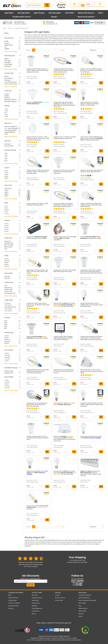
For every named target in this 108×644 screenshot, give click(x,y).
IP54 (6, 325)
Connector (7, 80)
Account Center (37, 593)
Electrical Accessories (86, 17)
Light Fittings (39, 13)
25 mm (6, 229)
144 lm (6, 177)
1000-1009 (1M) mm (10, 307)
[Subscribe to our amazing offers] (31, 581)
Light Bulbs (9, 13)
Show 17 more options (11, 313)
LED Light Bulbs (23, 13)
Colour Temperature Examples (87, 600)
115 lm (6, 173)
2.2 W (6, 115)
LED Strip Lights (55, 13)
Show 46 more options (11, 119)
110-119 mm (8, 309)
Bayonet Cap (8, 288)
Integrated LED (9, 373)
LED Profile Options (84, 598)
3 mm (6, 208)
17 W (6, 157)
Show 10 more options (11, 363)
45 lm (6, 171)
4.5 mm (7, 210)
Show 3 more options (11, 199)
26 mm (6, 231)
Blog (10, 595)
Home (4, 28)
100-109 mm (8, 305)
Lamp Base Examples (85, 595)
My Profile (35, 595)
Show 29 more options (11, 269)
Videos (81, 616)
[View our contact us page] (75, 5)
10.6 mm (7, 355)
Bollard (6, 59)
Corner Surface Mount (11, 84)
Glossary (81, 614)
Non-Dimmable (9, 146)
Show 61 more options (11, 181)
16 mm (6, 226)
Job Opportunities (14, 606)
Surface (7, 343)
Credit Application (37, 608)
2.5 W (6, 116)
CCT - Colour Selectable (11, 128)
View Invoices (36, 603)
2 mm (6, 206)
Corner (6, 338)
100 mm (7, 266)
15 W (6, 155)
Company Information (16, 593)
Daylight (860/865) (10, 132)
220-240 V (7, 278)
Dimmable (7, 144)
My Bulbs (34, 606)
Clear (6, 249)
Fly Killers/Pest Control (21, 17)
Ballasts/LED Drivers (86, 13)
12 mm (6, 361)
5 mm (6, 212)
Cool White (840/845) (10, 130)
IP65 (6, 326)
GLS (6, 47)
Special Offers (83, 611)
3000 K (6, 192)
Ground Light (8, 64)
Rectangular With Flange (11, 100)
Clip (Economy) (9, 371)
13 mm (6, 384)
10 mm (6, 224)
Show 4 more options (11, 51)
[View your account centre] (100, 5)
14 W (6, 153)
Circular (7, 94)
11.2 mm (7, 359)
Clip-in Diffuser (9, 78)
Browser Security (60, 598)
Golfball (7, 49)
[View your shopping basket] (87, 5)
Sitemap (11, 608)
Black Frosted (8, 247)
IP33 (6, 323)
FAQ (80, 606)
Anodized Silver (9, 243)
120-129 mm (8, 311)
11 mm (6, 380)
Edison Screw (8, 291)
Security (58, 593)
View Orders (35, 600)
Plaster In (7, 98)
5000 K (6, 196)
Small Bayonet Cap (10, 293)
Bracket (7, 76)
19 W (6, 159)
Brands (54, 17)
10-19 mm (7, 303)
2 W (6, 113)
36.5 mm (7, 261)
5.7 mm (7, 214)
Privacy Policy (59, 600)
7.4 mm (7, 353)
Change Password (37, 598)
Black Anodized (9, 245)
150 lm (6, 178)
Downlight (7, 62)
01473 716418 (61, 6)
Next (63, 50)
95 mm (6, 264)
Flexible (7, 96)
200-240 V (7, 276)
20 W (6, 161)
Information (83, 593)
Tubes (100, 13)
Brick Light (8, 61)
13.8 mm (7, 386)
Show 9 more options (11, 87)
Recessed (7, 341)
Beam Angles (82, 603)
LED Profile (69, 13)
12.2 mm (7, 382)
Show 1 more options (11, 69)
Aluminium (8, 241)
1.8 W (6, 111)
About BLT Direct (13, 598)
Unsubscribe (35, 611)
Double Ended (9, 45)
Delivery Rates (13, 600)
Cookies (57, 595)
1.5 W (6, 109)
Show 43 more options (11, 216)
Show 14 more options (11, 390)
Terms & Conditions (14, 603)
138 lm (6, 175)
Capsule (7, 43)
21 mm (6, 227)
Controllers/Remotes (10, 82)
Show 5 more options (11, 137)
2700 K (6, 190)
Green (6, 134)
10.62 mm (7, 357)
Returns (34, 614)
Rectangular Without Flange (11, 101)
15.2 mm (7, 388)
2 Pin (6, 286)
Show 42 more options (11, 163)
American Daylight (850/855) (11, 126)
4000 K (6, 194)
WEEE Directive (83, 608)
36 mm (6, 259)
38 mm (6, 263)
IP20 (6, 321)
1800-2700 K (8, 188)
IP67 (6, 328)
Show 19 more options (11, 234)
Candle (6, 41)
